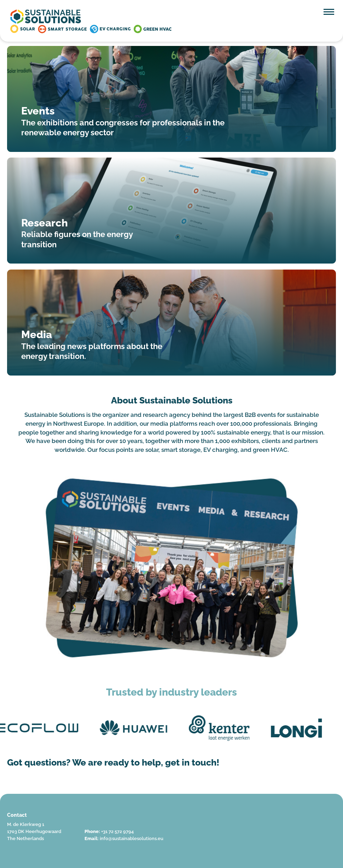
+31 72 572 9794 (117, 831)
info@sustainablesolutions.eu (132, 839)
